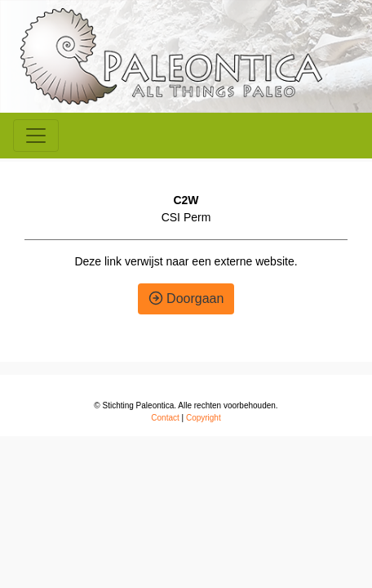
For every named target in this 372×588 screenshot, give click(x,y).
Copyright (204, 418)
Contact (165, 418)
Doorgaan (186, 298)
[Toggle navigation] (36, 136)
